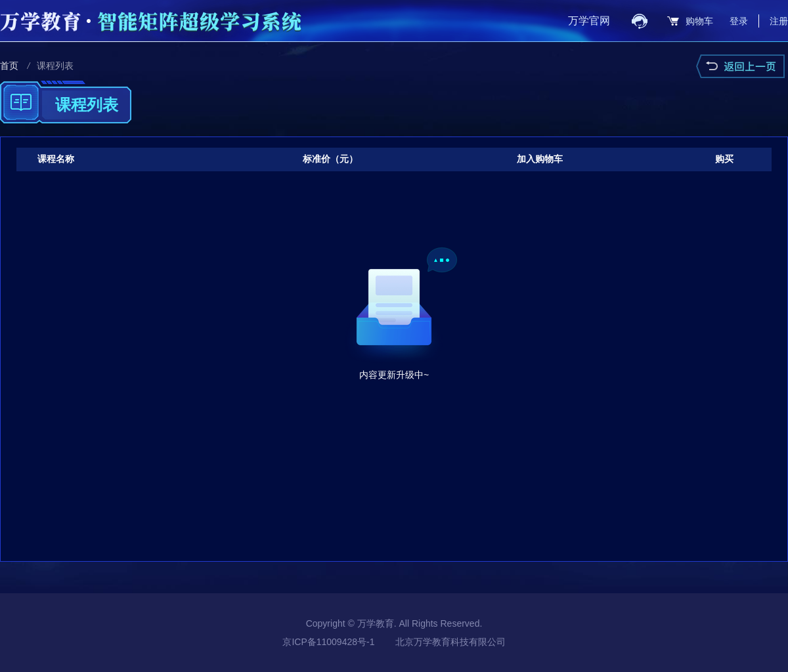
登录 (739, 21)
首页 (9, 66)
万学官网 (589, 21)
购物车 (699, 21)
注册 (779, 21)
